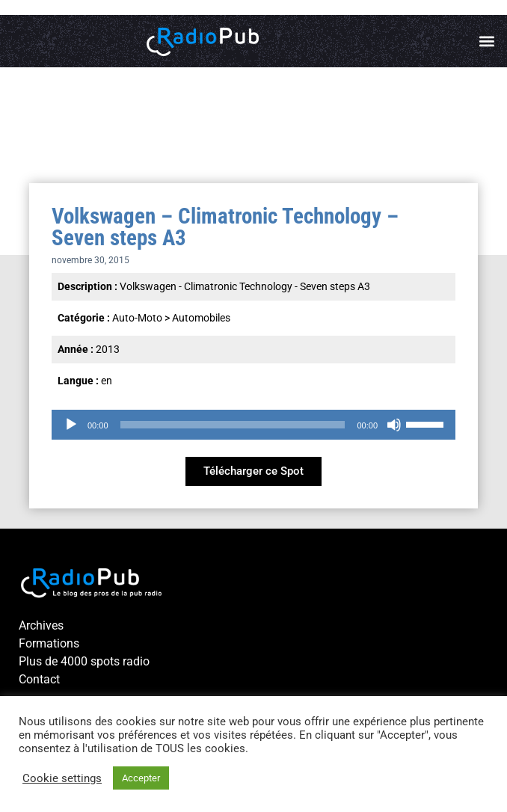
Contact (39, 679)
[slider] (233, 425)
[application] (254, 425)
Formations (49, 643)
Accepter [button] (141, 778)
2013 (108, 349)
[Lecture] (71, 425)
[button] (487, 41)
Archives (41, 625)
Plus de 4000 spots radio (84, 661)
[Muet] (394, 425)
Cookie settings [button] (62, 778)
